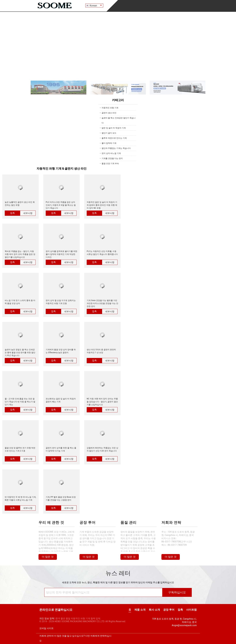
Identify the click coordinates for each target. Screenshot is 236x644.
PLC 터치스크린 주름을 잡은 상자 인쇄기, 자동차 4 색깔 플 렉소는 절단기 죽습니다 (61, 205)
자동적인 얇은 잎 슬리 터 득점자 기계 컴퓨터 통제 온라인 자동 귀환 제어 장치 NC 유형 (102, 205)
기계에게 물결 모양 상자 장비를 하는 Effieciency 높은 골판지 (61, 351)
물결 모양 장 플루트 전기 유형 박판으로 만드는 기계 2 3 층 (20, 449)
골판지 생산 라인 (109, 113)
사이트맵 (191, 610)
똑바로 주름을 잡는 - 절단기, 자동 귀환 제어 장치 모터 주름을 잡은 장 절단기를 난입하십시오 (20, 254)
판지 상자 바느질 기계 (111, 153)
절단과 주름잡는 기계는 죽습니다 (116, 148)
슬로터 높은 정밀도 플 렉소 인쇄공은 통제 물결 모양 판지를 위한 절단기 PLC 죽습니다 (20, 353)
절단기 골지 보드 (109, 133)
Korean (96, 6)
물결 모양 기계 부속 (110, 163)
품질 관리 (128, 523)
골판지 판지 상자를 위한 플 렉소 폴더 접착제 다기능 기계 (61, 449)
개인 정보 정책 (47, 618)
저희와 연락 (171, 523)
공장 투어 (88, 523)
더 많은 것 (48, 557)
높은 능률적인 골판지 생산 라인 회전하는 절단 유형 (20, 204)
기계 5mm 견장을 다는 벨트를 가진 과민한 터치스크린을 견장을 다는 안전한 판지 (102, 303)
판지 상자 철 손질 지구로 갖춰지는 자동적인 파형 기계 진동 (61, 302)
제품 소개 (140, 610)
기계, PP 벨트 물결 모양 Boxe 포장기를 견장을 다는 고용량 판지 (61, 499)
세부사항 (28, 213)
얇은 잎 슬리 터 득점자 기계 (114, 128)
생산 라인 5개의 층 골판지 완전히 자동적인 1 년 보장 (101, 351)
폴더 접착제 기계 (109, 143)
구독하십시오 (177, 592)
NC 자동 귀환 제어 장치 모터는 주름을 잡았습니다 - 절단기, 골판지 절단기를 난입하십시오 (102, 402)
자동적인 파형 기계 (110, 108)
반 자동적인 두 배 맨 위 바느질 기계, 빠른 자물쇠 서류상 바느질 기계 (20, 499)
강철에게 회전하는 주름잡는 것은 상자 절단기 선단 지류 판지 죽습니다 (102, 449)
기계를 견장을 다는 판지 (112, 158)
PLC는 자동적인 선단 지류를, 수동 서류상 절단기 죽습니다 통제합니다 (102, 253)
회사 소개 (154, 610)
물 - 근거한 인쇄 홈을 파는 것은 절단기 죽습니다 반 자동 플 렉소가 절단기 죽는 (20, 402)
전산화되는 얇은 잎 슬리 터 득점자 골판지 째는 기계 (61, 400)
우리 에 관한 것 (51, 523)
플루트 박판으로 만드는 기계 (114, 138)
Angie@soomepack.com (184, 625)
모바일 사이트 (46, 628)
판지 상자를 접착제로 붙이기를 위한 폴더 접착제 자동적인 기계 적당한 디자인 (61, 254)
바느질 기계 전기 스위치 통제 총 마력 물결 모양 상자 (20, 302)
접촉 (12, 213)
